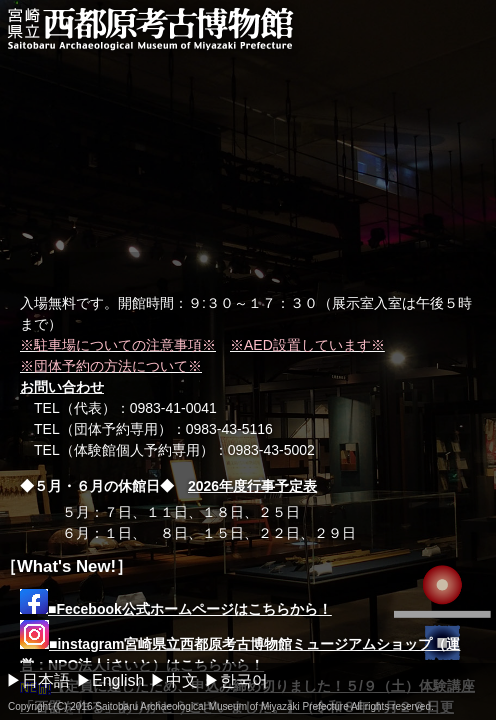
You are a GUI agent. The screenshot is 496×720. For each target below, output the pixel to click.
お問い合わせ (62, 387)
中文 (182, 680)
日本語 (46, 680)
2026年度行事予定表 (252, 486)
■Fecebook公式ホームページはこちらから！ (176, 609)
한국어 (244, 680)
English (118, 680)
